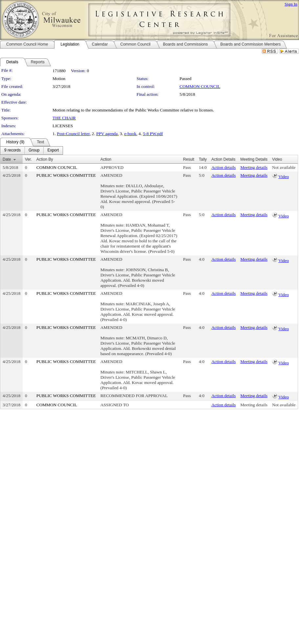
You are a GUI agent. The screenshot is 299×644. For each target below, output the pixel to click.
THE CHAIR (64, 118)
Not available (284, 167)
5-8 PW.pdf (153, 134)
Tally (203, 159)
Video (284, 177)
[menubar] (32, 151)
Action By (45, 159)
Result (189, 159)
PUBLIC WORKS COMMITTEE (66, 175)
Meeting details (254, 167)
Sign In (291, 4)
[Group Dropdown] (34, 151)
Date (7, 159)
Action (106, 159)
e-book (130, 134)
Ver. (28, 159)
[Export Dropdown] (53, 151)
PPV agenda (107, 134)
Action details (224, 167)
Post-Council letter (73, 134)
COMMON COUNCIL (200, 86)
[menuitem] (12, 151)
